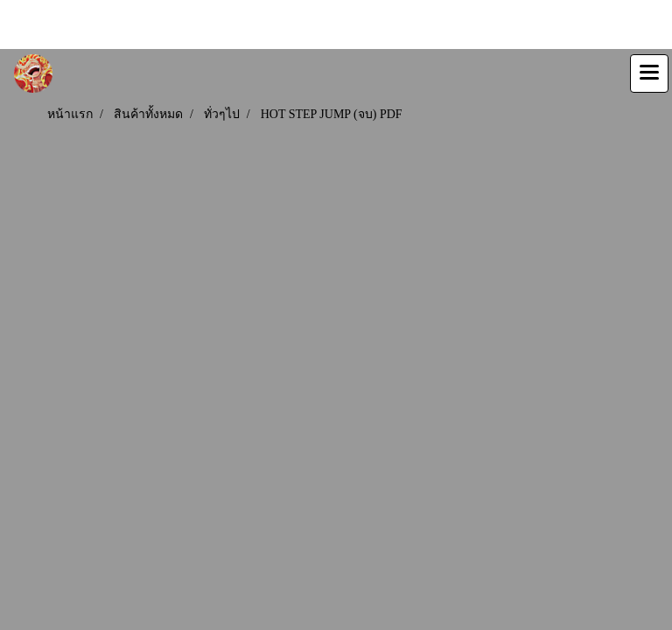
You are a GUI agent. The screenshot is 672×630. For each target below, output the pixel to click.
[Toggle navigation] (649, 73)
